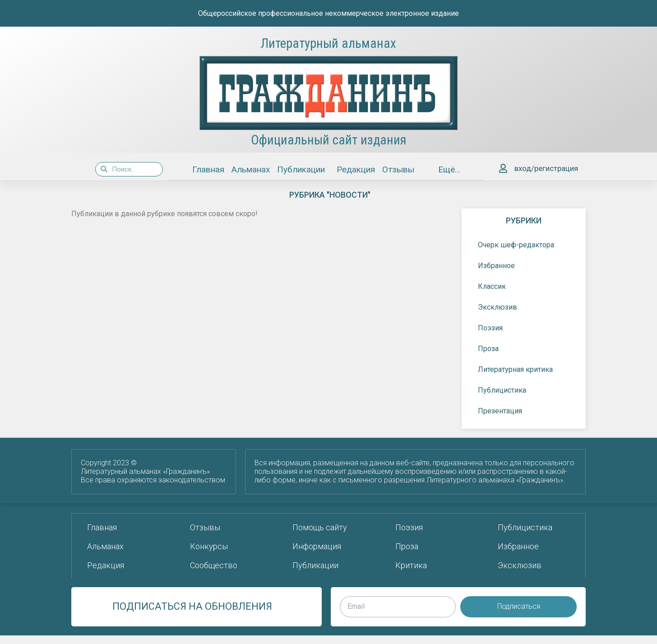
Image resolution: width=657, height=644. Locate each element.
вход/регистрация (546, 168)
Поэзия (493, 328)
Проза (490, 348)
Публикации (303, 169)
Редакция (356, 169)
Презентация (502, 411)
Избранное (496, 265)
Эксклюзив (497, 307)
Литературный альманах (328, 43)
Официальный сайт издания (329, 140)
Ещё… (451, 169)
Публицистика (504, 390)
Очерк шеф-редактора (516, 244)
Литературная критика (518, 369)
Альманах (251, 169)
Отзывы (398, 169)
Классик (492, 286)
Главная (208, 169)
